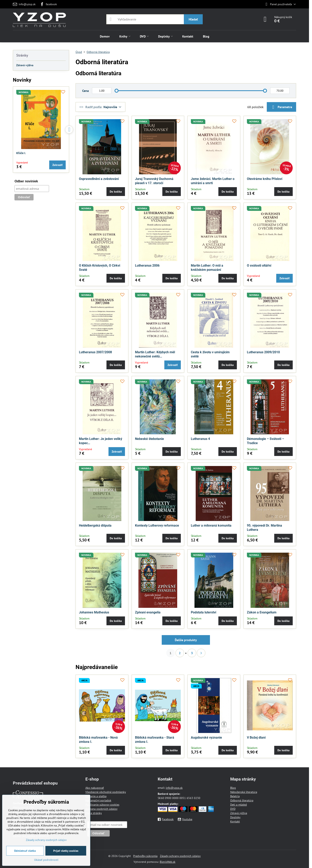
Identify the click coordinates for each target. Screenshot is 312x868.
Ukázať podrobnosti (46, 860)
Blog (233, 788)
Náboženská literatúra (244, 792)
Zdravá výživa (239, 813)
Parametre (281, 107)
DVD (233, 809)
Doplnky (235, 817)
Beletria (235, 796)
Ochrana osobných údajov (101, 809)
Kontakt (235, 821)
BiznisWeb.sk (168, 862)
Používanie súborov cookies (102, 805)
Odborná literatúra (242, 800)
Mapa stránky (94, 813)
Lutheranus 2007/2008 (95, 352)
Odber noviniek (26, 181)
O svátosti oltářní (259, 265)
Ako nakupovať (95, 788)
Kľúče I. (21, 153)
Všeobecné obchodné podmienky (106, 792)
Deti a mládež (239, 805)
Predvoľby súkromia (145, 856)
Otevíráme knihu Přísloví (265, 179)
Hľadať (193, 19)
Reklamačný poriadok (98, 800)
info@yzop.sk (174, 788)
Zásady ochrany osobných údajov (180, 856)
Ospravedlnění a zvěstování (99, 179)
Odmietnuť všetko (25, 851)
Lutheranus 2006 (147, 265)
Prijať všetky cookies (66, 851)
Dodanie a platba (96, 796)
